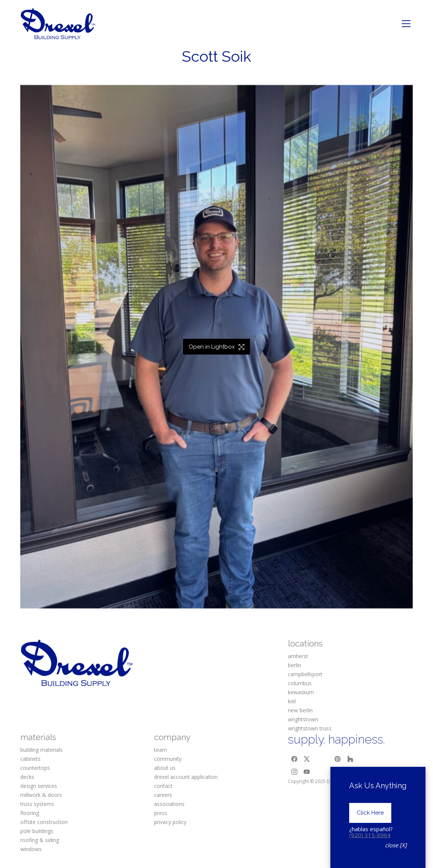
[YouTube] (307, 772)
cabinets (30, 759)
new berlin (300, 710)
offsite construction (44, 822)
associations (169, 804)
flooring (30, 813)
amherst (298, 656)
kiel (292, 701)
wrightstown (303, 719)
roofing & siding (40, 840)
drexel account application (186, 777)
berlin (294, 665)
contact (163, 786)
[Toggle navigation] (406, 24)
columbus (300, 683)
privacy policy (170, 822)
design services (39, 786)
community (168, 759)
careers (163, 795)
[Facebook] (294, 759)
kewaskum (301, 692)
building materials (42, 750)
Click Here (370, 834)
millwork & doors (41, 795)
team (160, 750)
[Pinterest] (338, 759)
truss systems (37, 804)
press (161, 813)
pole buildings (37, 831)
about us (165, 768)
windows (31, 849)
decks (27, 777)
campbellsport (305, 674)
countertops (35, 768)
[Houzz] (350, 759)
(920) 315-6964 (370, 856)
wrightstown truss (310, 728)
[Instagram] (294, 772)
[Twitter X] (307, 759)
